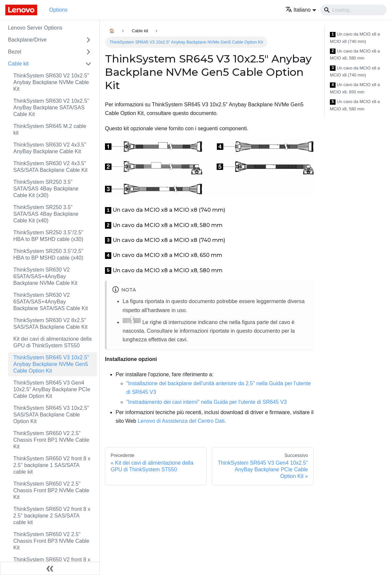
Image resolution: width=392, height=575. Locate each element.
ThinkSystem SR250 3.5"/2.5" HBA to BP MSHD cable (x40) (48, 254)
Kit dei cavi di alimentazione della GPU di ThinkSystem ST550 (52, 342)
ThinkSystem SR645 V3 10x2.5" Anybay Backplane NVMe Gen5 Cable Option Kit (51, 364)
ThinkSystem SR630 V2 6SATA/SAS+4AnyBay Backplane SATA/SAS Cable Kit (50, 302)
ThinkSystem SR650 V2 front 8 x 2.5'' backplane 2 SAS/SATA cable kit (52, 516)
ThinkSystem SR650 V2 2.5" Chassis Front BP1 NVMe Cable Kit (51, 440)
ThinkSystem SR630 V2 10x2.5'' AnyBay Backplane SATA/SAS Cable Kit (51, 108)
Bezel (15, 52)
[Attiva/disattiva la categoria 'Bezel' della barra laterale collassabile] (88, 52)
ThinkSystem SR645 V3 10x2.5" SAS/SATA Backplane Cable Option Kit (51, 415)
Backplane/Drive (27, 40)
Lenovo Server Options (35, 28)
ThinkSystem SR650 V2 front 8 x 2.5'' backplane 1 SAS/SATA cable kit (52, 465)
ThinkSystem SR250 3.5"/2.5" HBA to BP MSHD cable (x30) (48, 236)
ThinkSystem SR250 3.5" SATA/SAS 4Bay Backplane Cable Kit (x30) (46, 189)
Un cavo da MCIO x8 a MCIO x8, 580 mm (355, 55)
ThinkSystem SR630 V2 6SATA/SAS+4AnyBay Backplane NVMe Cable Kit (45, 276)
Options (58, 10)
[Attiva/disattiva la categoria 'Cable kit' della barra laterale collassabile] (88, 64)
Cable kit (18, 64)
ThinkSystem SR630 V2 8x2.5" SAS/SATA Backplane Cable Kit (50, 324)
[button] (301, 10)
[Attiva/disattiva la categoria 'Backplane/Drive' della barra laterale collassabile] (88, 40)
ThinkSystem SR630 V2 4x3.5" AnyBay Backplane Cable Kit (50, 148)
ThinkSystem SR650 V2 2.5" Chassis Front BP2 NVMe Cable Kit (51, 490)
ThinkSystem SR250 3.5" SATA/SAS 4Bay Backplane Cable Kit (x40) (46, 214)
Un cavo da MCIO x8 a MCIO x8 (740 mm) (355, 38)
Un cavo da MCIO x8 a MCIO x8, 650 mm (355, 88)
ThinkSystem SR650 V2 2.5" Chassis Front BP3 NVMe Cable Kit (51, 541)
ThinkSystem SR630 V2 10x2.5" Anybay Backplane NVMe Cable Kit (51, 82)
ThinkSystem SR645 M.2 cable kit (50, 129)
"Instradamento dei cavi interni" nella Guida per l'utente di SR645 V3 (206, 402)
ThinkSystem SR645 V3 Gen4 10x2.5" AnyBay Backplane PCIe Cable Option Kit (52, 389)
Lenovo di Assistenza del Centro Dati (181, 421)
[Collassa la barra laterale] (50, 568)
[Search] (353, 10)
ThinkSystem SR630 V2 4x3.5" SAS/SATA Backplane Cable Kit (50, 167)
